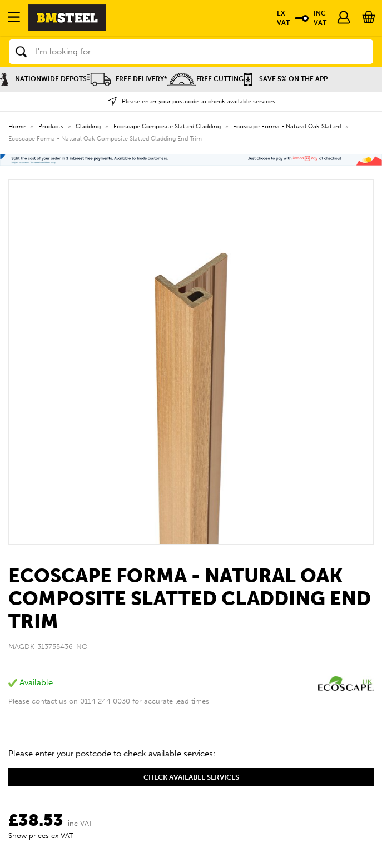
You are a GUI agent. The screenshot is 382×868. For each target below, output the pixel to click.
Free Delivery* (127, 79)
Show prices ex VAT (41, 835)
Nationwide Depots (43, 79)
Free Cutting (205, 79)
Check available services (191, 777)
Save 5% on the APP (286, 79)
